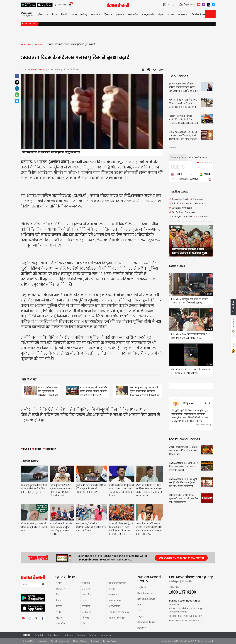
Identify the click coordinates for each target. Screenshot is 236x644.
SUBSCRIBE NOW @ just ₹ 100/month (181, 558)
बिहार (160, 15)
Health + (113, 595)
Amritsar (93, 635)
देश (58, 595)
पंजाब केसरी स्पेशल (117, 583)
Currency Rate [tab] (178, 157)
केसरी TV (61, 589)
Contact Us (28, 641)
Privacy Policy (110, 641)
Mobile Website (80, 641)
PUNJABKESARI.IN (187, 641)
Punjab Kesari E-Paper (96, 560)
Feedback (42, 641)
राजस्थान (86, 612)
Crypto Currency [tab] (198, 157)
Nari (139, 605)
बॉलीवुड (112, 589)
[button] (172, 241)
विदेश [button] (55, 15)
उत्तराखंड (86, 606)
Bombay (81, 635)
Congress (197, 199)
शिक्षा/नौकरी (114, 606)
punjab (26, 449)
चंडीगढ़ (59, 618)
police (37, 449)
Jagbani (142, 587)
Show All (173, 147)
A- (154, 70)
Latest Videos (177, 266)
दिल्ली (64, 15)
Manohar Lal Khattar (191, 204)
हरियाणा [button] (120, 15)
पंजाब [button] (74, 15)
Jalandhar (106, 635)
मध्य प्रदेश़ (133, 15)
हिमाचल (86, 583)
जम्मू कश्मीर (148, 15)
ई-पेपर (59, 583)
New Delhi (40, 635)
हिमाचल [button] (108, 15)
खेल (84, 624)
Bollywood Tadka (146, 622)
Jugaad (141, 616)
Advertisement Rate (60, 641)
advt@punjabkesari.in (180, 581)
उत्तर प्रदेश (96, 15)
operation (49, 449)
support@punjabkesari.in (189, 621)
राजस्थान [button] (183, 15)
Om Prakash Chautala (182, 212)
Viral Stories (115, 601)
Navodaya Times (146, 599)
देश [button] (47, 15)
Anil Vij (174, 204)
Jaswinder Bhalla (179, 199)
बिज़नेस (86, 618)
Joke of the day (117, 618)
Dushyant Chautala (181, 208)
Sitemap (95, 641)
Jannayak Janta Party (182, 217)
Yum (140, 611)
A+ (161, 70)
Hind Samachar (145, 593)
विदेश (59, 601)
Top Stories (179, 76)
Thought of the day (119, 612)
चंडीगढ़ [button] (84, 15)
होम (40, 15)
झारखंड (171, 15)
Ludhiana (68, 635)
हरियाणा (86, 589)
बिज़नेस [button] (195, 15)
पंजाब (59, 612)
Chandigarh (54, 635)
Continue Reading (203, 425)
